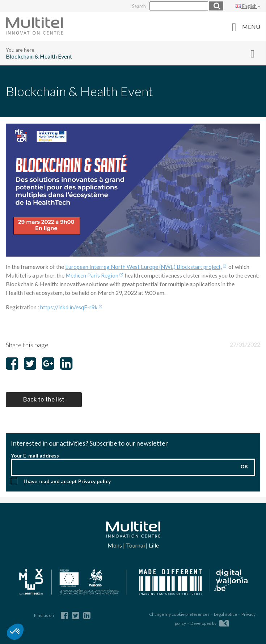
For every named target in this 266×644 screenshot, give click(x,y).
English (248, 6)
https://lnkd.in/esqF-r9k (70, 306)
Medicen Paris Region (93, 274)
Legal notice (225, 611)
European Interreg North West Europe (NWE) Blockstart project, (146, 266)
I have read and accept (67, 480)
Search (134, 6)
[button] (15, 632)
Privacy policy (94, 480)
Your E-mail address (35, 455)
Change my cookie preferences (179, 611)
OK (244, 466)
